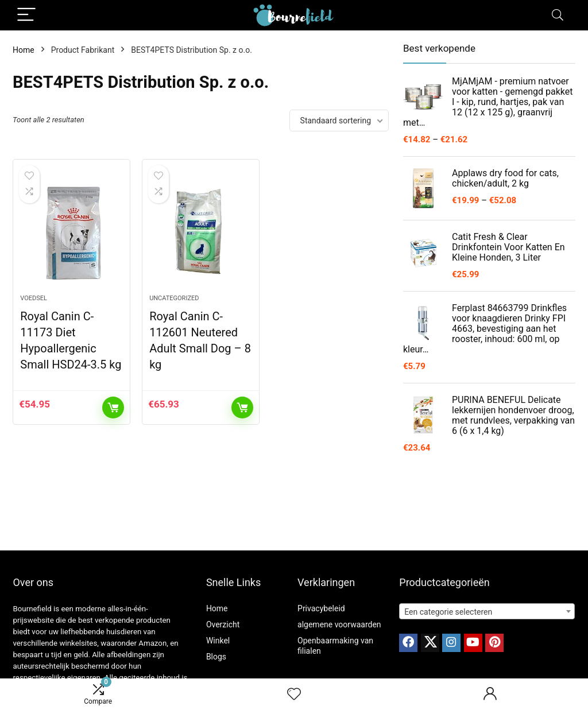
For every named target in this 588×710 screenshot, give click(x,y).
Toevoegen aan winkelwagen (113, 408)
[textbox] (487, 612)
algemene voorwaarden (339, 624)
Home (24, 50)
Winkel (218, 641)
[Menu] (26, 15)
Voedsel (34, 298)
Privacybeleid (321, 608)
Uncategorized (174, 298)
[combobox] (487, 611)
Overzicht (223, 624)
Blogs (216, 657)
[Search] (558, 15)
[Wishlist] (294, 695)
